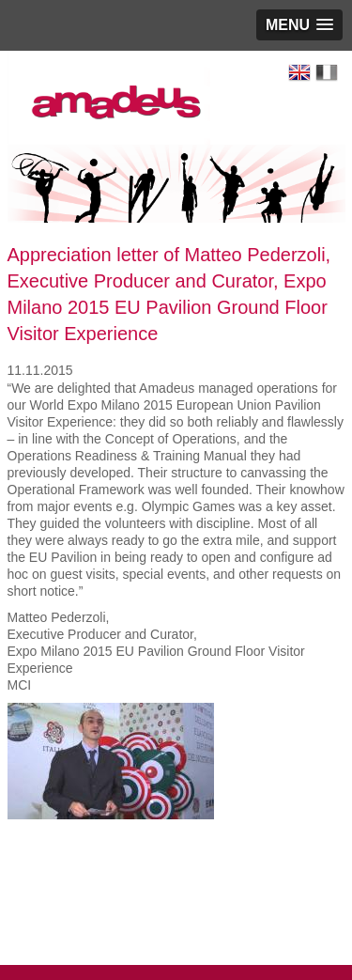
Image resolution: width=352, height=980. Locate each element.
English (299, 73)
